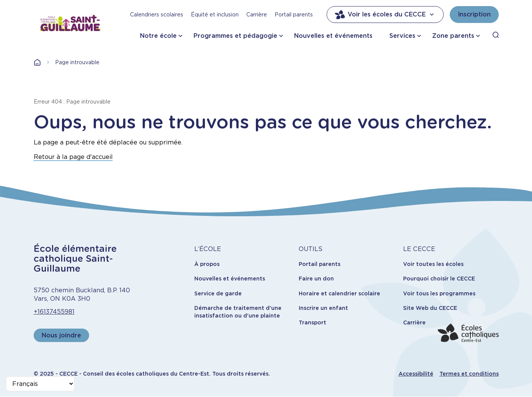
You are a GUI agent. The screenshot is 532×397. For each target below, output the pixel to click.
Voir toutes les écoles (433, 264)
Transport (312, 322)
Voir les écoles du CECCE (385, 15)
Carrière (257, 15)
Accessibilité (416, 374)
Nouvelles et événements (333, 36)
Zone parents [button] (453, 36)
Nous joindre (61, 335)
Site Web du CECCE (430, 308)
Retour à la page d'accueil (73, 157)
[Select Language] (40, 384)
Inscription (474, 14)
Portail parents (294, 15)
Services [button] (402, 36)
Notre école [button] (158, 36)
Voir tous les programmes (439, 293)
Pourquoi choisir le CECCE (439, 279)
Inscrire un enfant (323, 308)
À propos (207, 264)
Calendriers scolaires (157, 15)
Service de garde (218, 293)
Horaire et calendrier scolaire (339, 293)
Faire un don (316, 279)
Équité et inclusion (215, 15)
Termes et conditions (469, 374)
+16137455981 (54, 312)
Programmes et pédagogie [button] (235, 36)
